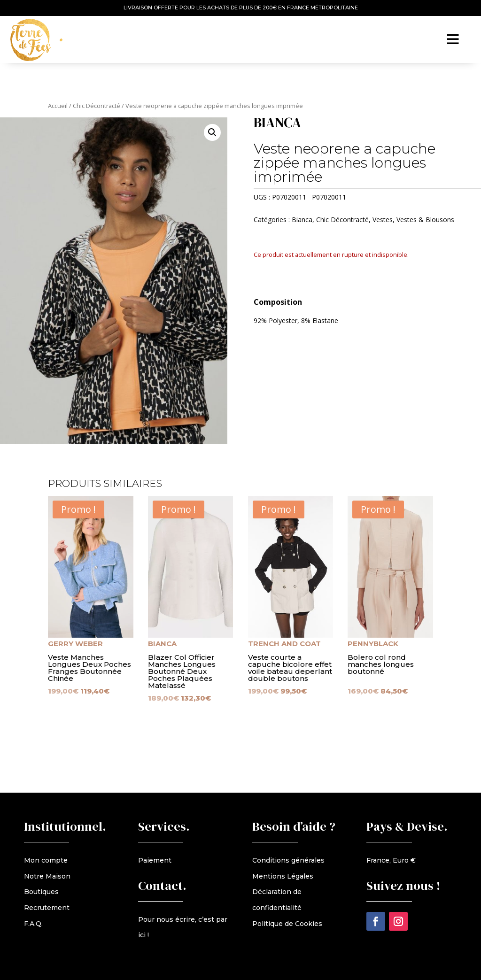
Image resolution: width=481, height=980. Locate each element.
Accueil (58, 106)
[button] (212, 132)
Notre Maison (47, 876)
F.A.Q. (33, 924)
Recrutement (47, 908)
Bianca (302, 220)
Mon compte (46, 860)
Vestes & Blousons (425, 220)
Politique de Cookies (287, 924)
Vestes (383, 220)
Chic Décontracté (97, 106)
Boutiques (41, 892)
